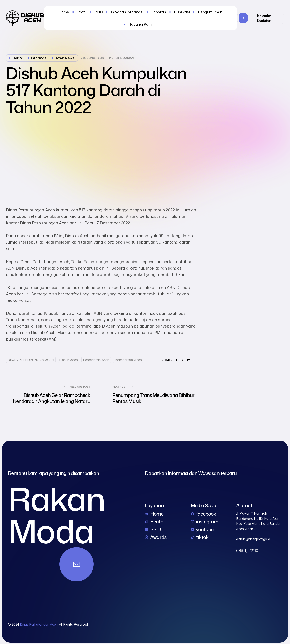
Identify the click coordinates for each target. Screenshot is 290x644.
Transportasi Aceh (128, 360)
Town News (65, 58)
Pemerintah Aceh (96, 360)
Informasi (39, 58)
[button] (261, 18)
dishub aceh (68, 360)
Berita (18, 58)
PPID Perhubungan (121, 58)
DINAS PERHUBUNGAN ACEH (31, 360)
